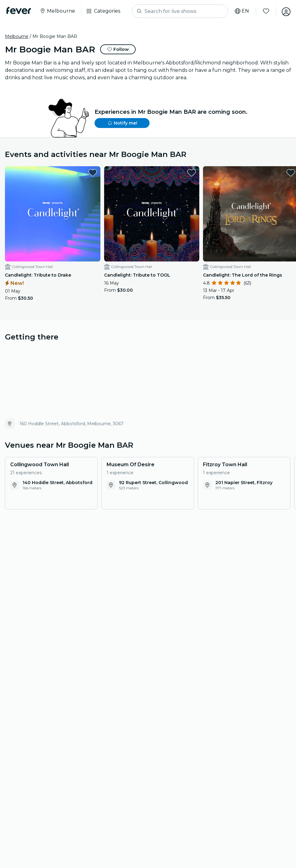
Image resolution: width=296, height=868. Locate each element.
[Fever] (20, 10)
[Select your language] (240, 11)
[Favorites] (264, 11)
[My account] (284, 11)
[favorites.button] (88, 173)
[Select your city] (58, 11)
